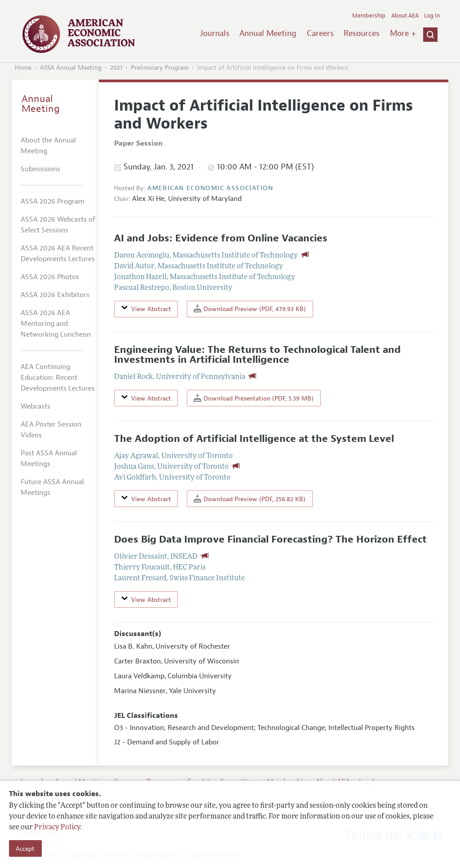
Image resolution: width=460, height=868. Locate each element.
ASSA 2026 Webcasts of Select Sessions (58, 225)
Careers (320, 33)
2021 (116, 68)
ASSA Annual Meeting (71, 68)
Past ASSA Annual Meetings (49, 458)
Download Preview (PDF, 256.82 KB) (250, 499)
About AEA (405, 16)
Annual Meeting (268, 33)
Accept (25, 849)
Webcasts (35, 406)
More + (403, 33)
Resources (362, 33)
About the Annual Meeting (48, 146)
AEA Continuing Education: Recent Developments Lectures (58, 378)
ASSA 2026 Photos (50, 277)
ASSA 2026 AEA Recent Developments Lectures (58, 254)
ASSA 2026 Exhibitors (55, 295)
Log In (432, 16)
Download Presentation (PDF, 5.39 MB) (254, 398)
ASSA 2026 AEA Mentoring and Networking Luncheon (56, 324)
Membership (369, 16)
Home (23, 68)
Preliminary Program (160, 68)
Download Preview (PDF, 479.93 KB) (250, 309)
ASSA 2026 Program (53, 201)
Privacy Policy (57, 828)
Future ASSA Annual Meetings (52, 487)
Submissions (40, 169)
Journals (215, 33)
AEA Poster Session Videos (51, 430)
